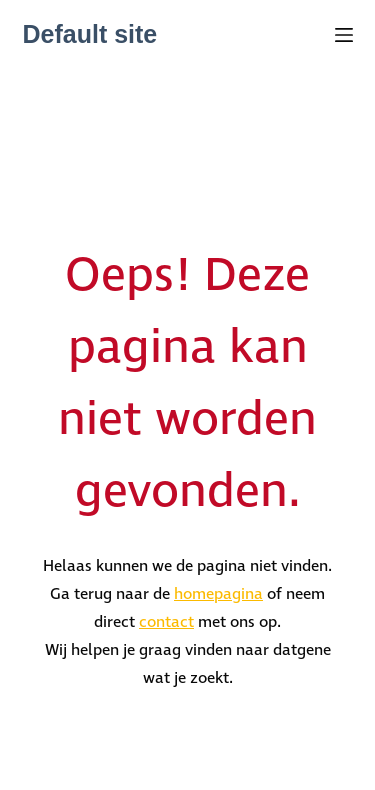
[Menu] (344, 35)
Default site (90, 34)
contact (166, 622)
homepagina (218, 594)
